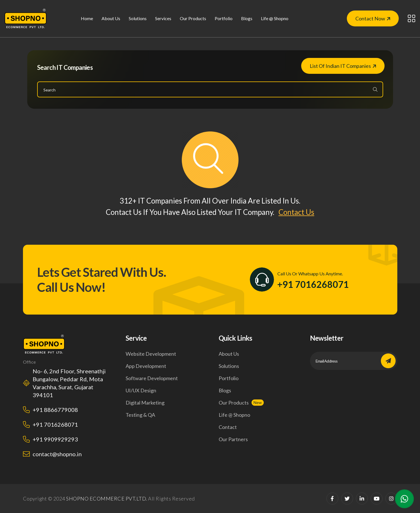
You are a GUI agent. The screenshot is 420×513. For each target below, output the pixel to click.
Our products (234, 403)
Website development (151, 354)
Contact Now (373, 18)
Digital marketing (145, 403)
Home (87, 18)
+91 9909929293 (55, 439)
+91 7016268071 (313, 284)
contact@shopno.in (57, 454)
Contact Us (296, 212)
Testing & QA (140, 415)
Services (163, 18)
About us (111, 18)
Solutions (229, 366)
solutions (138, 18)
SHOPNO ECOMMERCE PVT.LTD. (107, 499)
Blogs (247, 18)
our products (193, 18)
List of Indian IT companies (343, 66)
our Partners (233, 439)
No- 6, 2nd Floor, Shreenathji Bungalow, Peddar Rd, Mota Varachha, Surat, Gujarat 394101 (69, 383)
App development (146, 366)
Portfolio (224, 18)
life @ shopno (275, 18)
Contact (228, 427)
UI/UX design (141, 390)
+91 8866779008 (55, 410)
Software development (152, 378)
